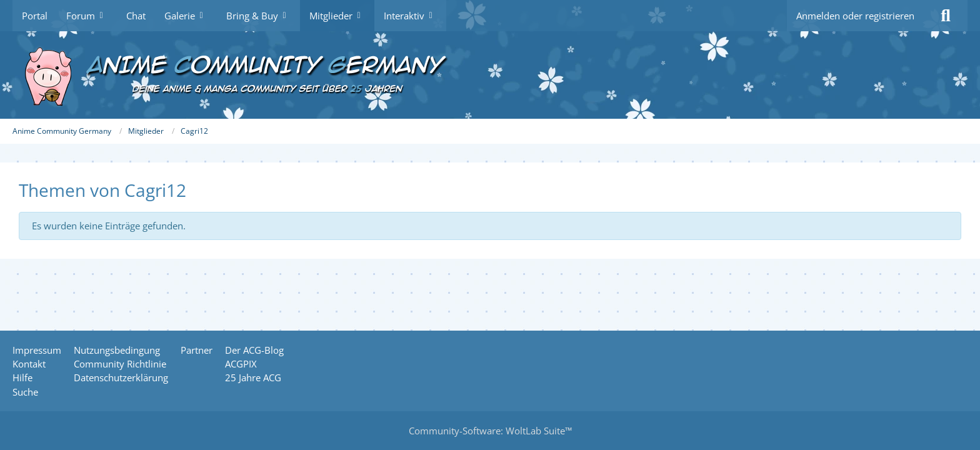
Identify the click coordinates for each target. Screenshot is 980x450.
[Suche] (946, 16)
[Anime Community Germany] (490, 75)
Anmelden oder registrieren (855, 16)
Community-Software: (490, 431)
